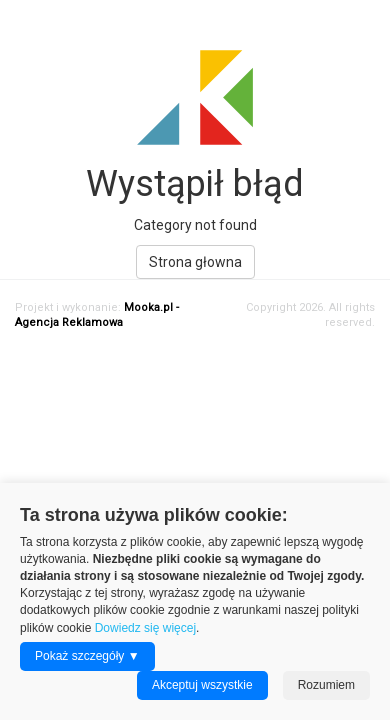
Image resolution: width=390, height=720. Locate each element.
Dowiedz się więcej (145, 628)
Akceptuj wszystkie (202, 685)
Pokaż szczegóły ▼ (87, 656)
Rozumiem (326, 685)
